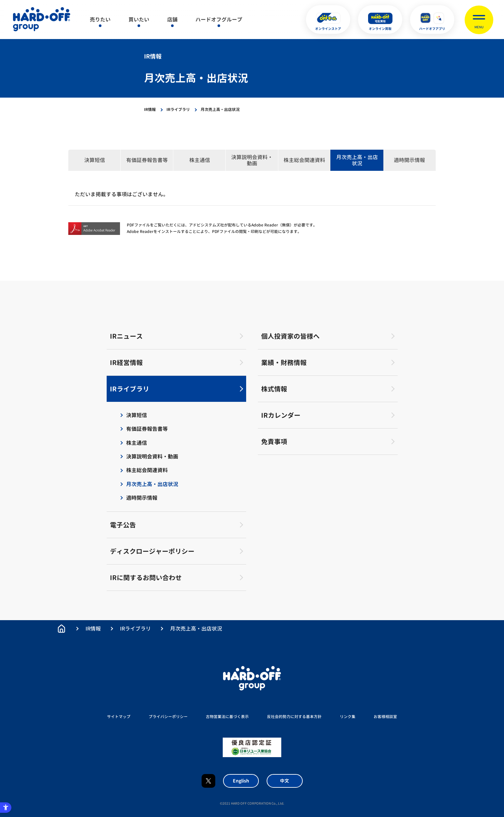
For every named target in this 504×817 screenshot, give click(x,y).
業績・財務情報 (284, 362)
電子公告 (123, 525)
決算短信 (95, 160)
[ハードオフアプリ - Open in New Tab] (432, 20)
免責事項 (274, 442)
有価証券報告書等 (147, 160)
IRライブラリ (178, 109)
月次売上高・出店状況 (357, 160)
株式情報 (274, 389)
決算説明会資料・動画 (252, 160)
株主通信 (200, 160)
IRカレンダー (281, 415)
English (241, 781)
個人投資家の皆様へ (290, 336)
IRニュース (126, 336)
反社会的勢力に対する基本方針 (294, 717)
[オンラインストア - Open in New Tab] (328, 20)
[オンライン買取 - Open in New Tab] (380, 20)
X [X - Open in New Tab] (208, 781)
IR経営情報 (126, 362)
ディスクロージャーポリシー (152, 551)
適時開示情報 (409, 160)
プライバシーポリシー (168, 717)
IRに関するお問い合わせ (146, 578)
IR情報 (150, 109)
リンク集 (348, 717)
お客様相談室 (385, 717)
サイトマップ (119, 717)
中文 (285, 781)
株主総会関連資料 (304, 160)
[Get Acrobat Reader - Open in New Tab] (94, 229)
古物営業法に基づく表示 (227, 717)
